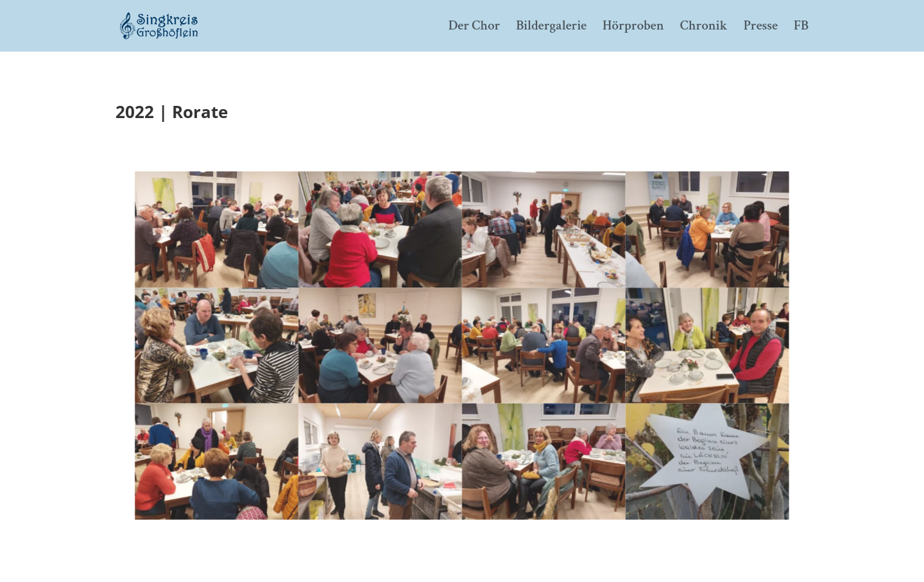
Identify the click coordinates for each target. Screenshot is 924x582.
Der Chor (475, 28)
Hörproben (633, 28)
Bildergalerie (551, 28)
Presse (761, 28)
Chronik (704, 28)
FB (801, 28)
